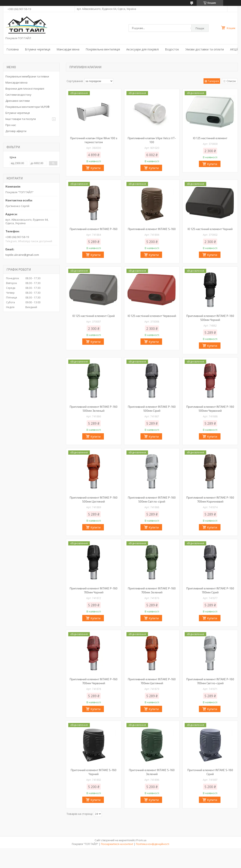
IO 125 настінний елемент (210, 138)
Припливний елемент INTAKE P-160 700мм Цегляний (152, 681)
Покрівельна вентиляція (103, 49)
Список (231, 81)
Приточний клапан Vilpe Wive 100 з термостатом (94, 140)
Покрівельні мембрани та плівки (27, 76)
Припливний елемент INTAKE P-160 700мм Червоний (94, 681)
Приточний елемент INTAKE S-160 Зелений (152, 772)
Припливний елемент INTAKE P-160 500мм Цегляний (94, 499)
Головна (13, 49)
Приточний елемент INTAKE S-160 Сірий (210, 772)
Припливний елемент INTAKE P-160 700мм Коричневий (210, 499)
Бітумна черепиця (38, 49)
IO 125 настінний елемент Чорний (210, 229)
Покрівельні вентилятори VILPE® (28, 107)
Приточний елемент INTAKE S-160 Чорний (94, 772)
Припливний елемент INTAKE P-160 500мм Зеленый (94, 409)
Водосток (172, 49)
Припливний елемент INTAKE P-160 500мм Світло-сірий (152, 499)
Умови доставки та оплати (205, 49)
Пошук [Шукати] (200, 28)
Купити (95, 168)
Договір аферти (16, 131)
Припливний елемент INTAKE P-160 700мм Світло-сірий (210, 681)
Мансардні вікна (68, 49)
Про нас (11, 125)
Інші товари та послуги (21, 119)
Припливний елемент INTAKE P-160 (94, 229)
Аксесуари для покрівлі (142, 49)
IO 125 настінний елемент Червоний (152, 316)
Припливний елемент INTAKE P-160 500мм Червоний (210, 409)
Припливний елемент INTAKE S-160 (152, 229)
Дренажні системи (18, 101)
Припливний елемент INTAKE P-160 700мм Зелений (152, 590)
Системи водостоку (18, 95)
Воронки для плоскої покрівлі (25, 89)
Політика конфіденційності (153, 844)
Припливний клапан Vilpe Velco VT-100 (152, 140)
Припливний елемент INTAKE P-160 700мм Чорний (94, 590)
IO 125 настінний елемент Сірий (94, 316)
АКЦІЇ (234, 49)
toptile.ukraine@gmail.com (22, 255)
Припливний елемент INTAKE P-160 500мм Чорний (210, 318)
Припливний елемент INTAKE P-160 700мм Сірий (210, 590)
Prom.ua (141, 840)
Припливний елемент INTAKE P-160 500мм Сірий (152, 409)
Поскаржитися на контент (117, 844)
